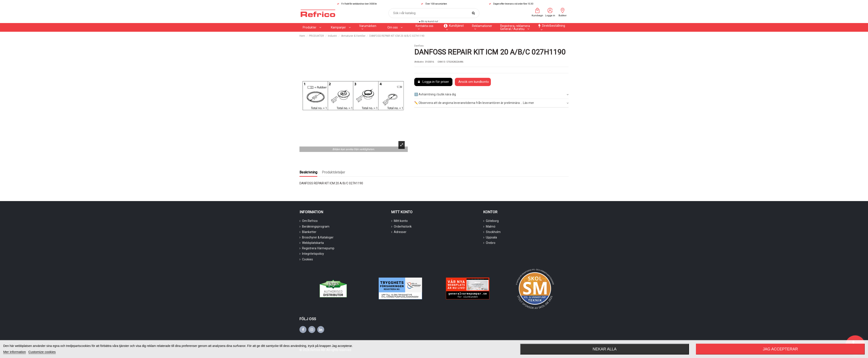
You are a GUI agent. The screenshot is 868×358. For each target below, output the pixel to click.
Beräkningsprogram (316, 226)
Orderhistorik (403, 226)
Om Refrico (310, 221)
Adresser (400, 232)
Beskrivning (308, 172)
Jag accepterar (780, 349)
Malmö (491, 226)
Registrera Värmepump (318, 248)
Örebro (491, 243)
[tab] (491, 95)
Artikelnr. (419, 62)
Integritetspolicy (313, 254)
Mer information (15, 352)
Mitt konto (401, 221)
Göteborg (492, 221)
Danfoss (419, 46)
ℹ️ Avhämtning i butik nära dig (491, 95)
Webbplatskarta (313, 243)
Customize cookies (42, 352)
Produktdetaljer (333, 172)
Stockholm (493, 232)
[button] (341, 27)
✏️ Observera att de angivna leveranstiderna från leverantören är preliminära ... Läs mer (491, 103)
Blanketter (309, 232)
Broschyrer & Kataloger (318, 237)
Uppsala (491, 237)
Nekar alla (605, 349)
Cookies (307, 259)
